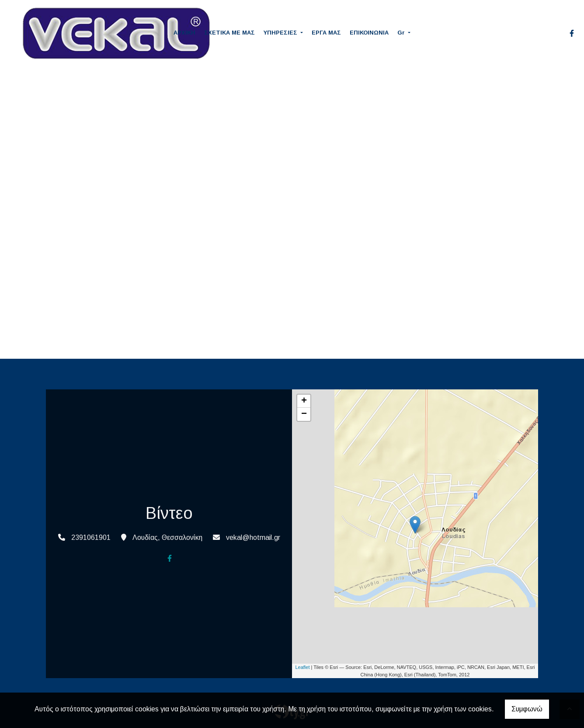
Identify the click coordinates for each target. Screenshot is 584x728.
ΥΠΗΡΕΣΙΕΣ (281, 33)
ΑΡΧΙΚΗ (184, 33)
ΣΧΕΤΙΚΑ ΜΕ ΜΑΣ (229, 33)
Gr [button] (402, 33)
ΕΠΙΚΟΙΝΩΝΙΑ (369, 33)
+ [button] (304, 401)
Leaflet (302, 667)
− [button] (304, 414)
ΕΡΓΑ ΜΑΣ (326, 33)
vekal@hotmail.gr (253, 537)
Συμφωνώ (527, 709)
